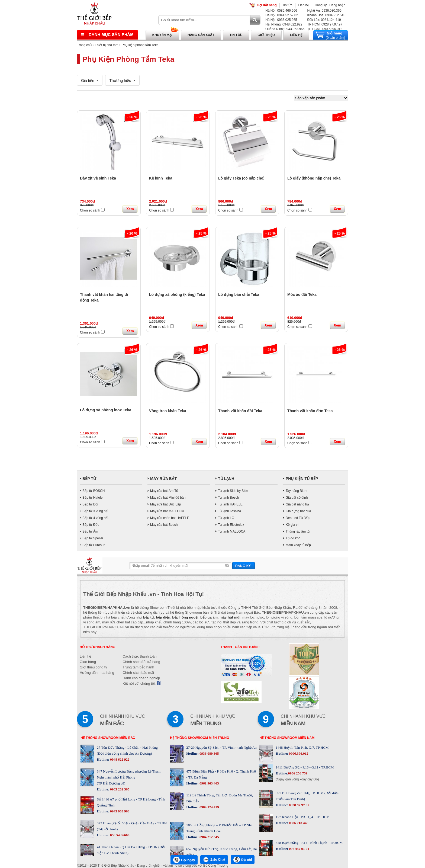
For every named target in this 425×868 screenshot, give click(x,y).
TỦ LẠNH (226, 479)
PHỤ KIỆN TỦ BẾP (302, 479)
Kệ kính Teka (161, 178)
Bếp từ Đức (91, 525)
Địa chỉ (243, 860)
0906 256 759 (298, 773)
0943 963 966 (119, 811)
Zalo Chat (214, 860)
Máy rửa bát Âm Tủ (164, 491)
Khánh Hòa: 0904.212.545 (326, 15)
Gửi (244, 566)
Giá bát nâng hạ (297, 504)
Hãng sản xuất (201, 35)
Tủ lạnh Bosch (228, 498)
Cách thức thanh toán (139, 656)
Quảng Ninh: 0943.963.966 (285, 29)
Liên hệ (304, 5)
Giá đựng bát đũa (298, 511)
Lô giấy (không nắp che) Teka (314, 178)
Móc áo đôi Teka (302, 294)
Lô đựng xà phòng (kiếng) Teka (177, 294)
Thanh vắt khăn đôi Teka (240, 411)
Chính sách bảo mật (138, 673)
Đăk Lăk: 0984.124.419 (324, 20)
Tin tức (287, 5)
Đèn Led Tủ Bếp (298, 518)
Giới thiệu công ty (93, 667)
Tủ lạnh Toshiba (229, 511)
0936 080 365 (209, 753)
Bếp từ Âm (90, 531)
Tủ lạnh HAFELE (230, 504)
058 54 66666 (119, 835)
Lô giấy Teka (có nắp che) (241, 178)
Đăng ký (321, 5)
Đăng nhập (337, 5)
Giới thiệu (266, 35)
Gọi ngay (184, 860)
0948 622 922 (119, 759)
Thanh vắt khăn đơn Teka (310, 411)
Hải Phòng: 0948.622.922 (284, 24)
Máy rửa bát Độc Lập (165, 504)
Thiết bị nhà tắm (107, 45)
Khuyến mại (162, 35)
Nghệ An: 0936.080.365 (324, 11)
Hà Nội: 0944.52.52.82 (282, 15)
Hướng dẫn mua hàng (97, 673)
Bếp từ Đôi (90, 504)
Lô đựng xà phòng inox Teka (106, 410)
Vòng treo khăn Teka (168, 411)
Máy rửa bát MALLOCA (167, 511)
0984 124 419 (209, 807)
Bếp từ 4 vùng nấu (96, 518)
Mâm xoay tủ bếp (298, 545)
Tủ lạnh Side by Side (233, 491)
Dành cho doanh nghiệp (141, 678)
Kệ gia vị (292, 525)
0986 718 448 (298, 823)
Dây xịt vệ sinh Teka (98, 178)
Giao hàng (88, 662)
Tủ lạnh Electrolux (231, 525)
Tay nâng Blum (296, 491)
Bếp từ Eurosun (94, 545)
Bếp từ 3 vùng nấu (96, 511)
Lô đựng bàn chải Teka (239, 294)
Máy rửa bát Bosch (164, 525)
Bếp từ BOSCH (94, 491)
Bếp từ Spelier (93, 538)
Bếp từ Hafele (92, 498)
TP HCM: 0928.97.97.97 (325, 24)
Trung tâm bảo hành (138, 667)
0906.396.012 (298, 753)
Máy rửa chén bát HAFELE (170, 518)
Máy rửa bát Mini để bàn (168, 498)
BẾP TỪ (89, 479)
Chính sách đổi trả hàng (141, 662)
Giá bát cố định (297, 498)
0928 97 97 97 (299, 805)
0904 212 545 (209, 837)
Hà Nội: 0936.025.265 (281, 20)
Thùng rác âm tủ (298, 531)
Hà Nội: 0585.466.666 (281, 11)
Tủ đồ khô (293, 538)
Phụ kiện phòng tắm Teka (140, 45)
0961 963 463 (209, 783)
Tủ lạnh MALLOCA (232, 531)
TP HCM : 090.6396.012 (325, 29)
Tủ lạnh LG (226, 518)
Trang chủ (84, 45)
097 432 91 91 (299, 849)
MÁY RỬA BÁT (163, 479)
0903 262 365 (119, 789)
